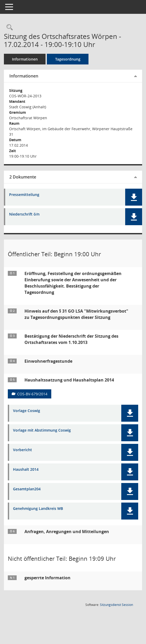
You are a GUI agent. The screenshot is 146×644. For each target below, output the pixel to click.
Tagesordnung (68, 59)
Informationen (25, 59)
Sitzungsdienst (116, 605)
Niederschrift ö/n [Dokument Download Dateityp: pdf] (24, 214)
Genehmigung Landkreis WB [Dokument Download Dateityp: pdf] (38, 509)
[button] (134, 197)
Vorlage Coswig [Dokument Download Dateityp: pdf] (27, 411)
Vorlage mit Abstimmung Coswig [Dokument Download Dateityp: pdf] (42, 430)
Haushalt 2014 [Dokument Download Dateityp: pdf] (26, 470)
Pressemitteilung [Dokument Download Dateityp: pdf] (24, 195)
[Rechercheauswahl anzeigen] (8, 28)
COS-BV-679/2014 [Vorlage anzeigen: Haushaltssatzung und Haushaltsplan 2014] (32, 394)
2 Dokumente (23, 177)
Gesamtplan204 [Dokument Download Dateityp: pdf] (27, 489)
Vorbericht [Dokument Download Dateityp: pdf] (23, 450)
